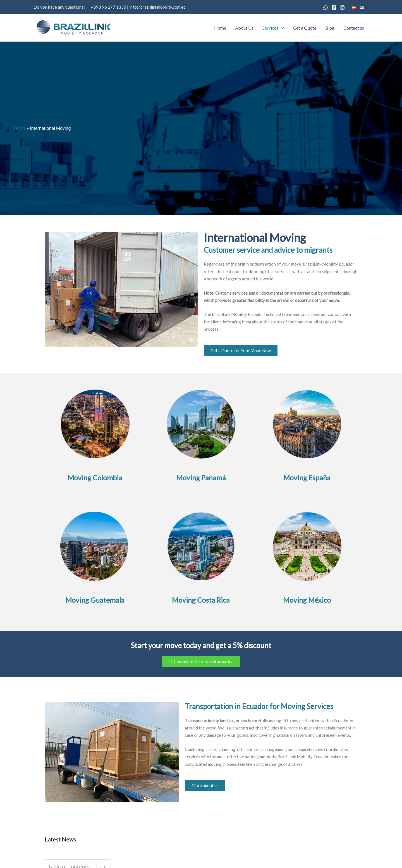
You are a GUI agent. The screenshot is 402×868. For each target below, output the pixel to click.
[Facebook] (334, 8)
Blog (330, 28)
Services (273, 28)
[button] (281, 28)
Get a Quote (305, 28)
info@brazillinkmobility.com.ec (157, 7)
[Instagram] (342, 8)
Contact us (354, 28)
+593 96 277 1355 (109, 7)
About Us (244, 28)
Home (220, 28)
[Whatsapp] (326, 8)
